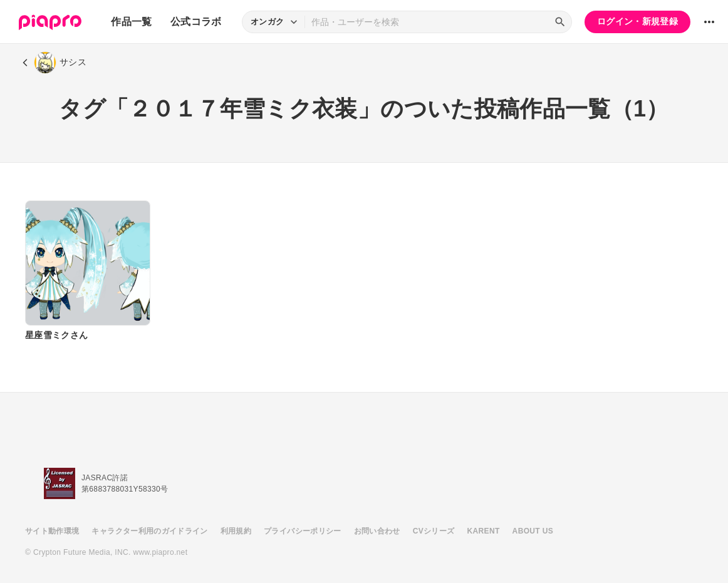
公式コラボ (196, 22)
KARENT (484, 531)
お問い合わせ (377, 531)
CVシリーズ (434, 531)
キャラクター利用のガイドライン (149, 531)
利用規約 (236, 531)
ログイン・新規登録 (637, 21)
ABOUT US (533, 531)
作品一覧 (131, 22)
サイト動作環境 (52, 531)
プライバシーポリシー (303, 531)
